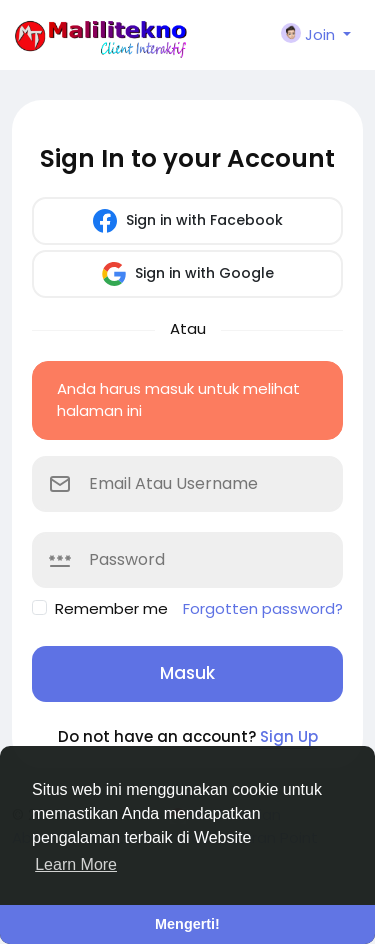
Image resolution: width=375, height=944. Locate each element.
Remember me (111, 608)
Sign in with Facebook (188, 221)
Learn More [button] (76, 864)
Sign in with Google (188, 274)
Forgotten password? (263, 608)
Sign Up (289, 736)
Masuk (187, 673)
